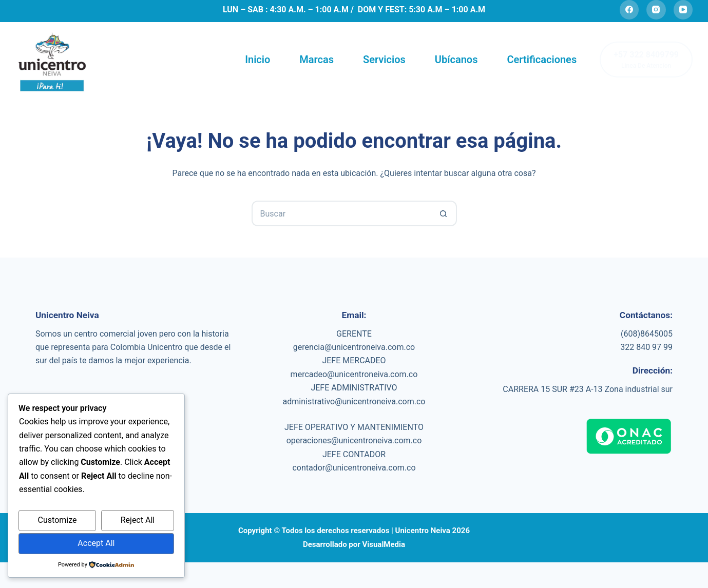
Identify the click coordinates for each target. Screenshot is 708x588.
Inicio (257, 60)
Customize (58, 520)
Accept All (96, 543)
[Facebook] (629, 10)
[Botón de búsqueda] (444, 213)
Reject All (138, 520)
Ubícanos (456, 60)
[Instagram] (656, 10)
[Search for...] (341, 213)
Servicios (384, 60)
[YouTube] (683, 10)
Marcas (317, 60)
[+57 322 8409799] (646, 60)
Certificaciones (542, 60)
